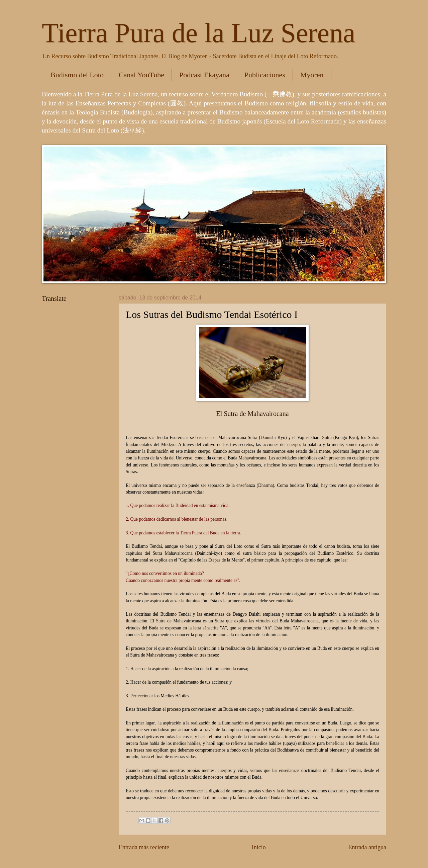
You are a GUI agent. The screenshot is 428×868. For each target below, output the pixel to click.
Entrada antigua (367, 847)
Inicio (259, 847)
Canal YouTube (141, 75)
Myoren (312, 75)
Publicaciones (265, 75)
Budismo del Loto (77, 75)
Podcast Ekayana (204, 75)
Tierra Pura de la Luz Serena (198, 33)
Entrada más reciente (144, 847)
